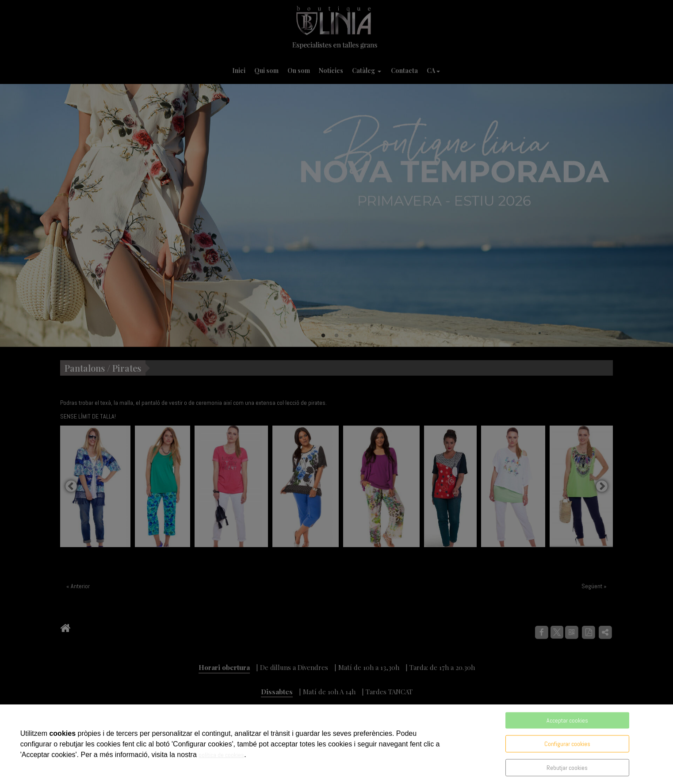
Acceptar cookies (567, 720)
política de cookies (221, 755)
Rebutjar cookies (567, 768)
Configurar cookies (567, 744)
